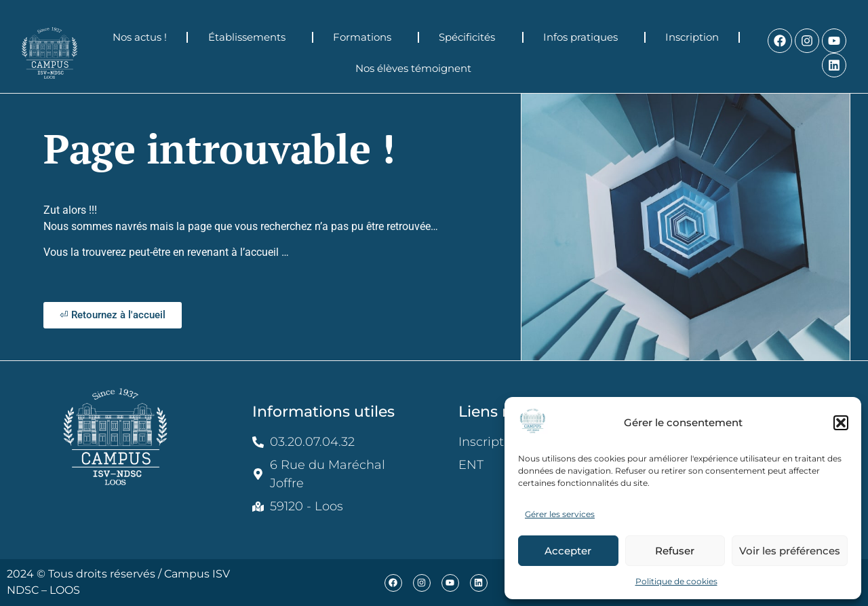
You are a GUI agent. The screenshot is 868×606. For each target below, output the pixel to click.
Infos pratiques (584, 37)
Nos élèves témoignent (417, 69)
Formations (366, 37)
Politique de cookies (676, 581)
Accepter (568, 551)
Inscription (692, 37)
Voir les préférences (790, 551)
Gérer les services (560, 514)
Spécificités (470, 37)
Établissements (250, 37)
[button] (841, 423)
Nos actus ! (140, 37)
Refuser (675, 551)
